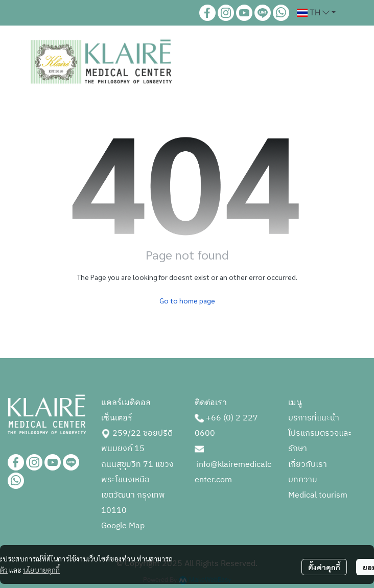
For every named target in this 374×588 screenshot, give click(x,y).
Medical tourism (318, 495)
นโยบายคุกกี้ (41, 570)
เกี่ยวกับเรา (308, 465)
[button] (316, 13)
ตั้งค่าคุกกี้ (324, 567)
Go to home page (187, 300)
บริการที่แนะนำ (314, 418)
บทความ (303, 480)
